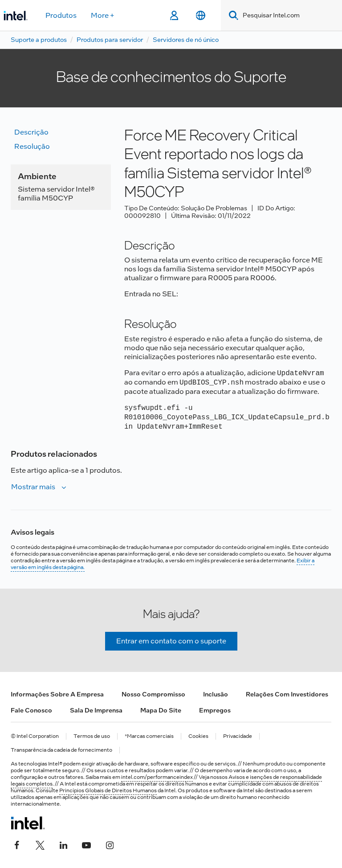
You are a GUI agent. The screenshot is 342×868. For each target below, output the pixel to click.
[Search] (232, 15)
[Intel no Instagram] (110, 844)
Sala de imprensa (96, 710)
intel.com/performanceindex (157, 777)
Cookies (198, 736)
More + (103, 15)
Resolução (32, 146)
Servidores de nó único (186, 40)
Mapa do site (161, 710)
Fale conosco (31, 710)
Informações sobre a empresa (57, 694)
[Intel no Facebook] (17, 844)
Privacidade (238, 736)
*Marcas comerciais (149, 736)
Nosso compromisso (153, 694)
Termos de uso (92, 736)
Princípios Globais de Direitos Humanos (108, 790)
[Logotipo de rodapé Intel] (28, 823)
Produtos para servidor (110, 40)
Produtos (61, 15)
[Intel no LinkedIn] (63, 844)
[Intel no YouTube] (86, 844)
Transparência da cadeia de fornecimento (61, 750)
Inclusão (216, 694)
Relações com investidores (287, 694)
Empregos (215, 710)
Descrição (31, 132)
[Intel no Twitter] (40, 844)
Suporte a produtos (39, 40)
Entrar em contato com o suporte (171, 641)
